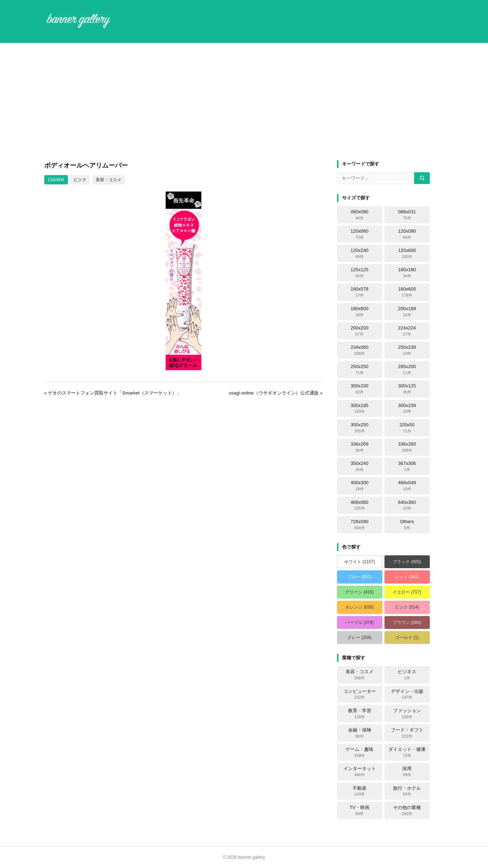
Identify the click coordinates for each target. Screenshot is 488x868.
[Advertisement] (244, 101)
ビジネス (407, 675)
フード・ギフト (407, 733)
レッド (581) (407, 577)
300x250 (359, 428)
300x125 (407, 389)
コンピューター (360, 694)
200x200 (359, 331)
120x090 (407, 234)
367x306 (407, 466)
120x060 (359, 234)
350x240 (359, 466)
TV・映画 (359, 810)
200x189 (407, 312)
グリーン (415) (359, 592)
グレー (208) (359, 638)
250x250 (359, 369)
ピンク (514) (407, 607)
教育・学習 (360, 714)
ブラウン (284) (407, 623)
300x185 (359, 408)
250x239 (407, 350)
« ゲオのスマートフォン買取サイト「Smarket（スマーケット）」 (113, 393)
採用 (407, 772)
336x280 (407, 447)
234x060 (359, 350)
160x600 (407, 292)
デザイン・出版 (407, 694)
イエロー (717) (407, 592)
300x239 (407, 408)
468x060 (359, 505)
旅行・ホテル (407, 791)
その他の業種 (407, 810)
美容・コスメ (109, 180)
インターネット (360, 772)
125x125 (359, 273)
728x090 (359, 525)
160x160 (407, 273)
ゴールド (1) (407, 638)
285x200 (407, 369)
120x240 (359, 253)
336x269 (359, 447)
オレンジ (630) (359, 607)
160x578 (359, 292)
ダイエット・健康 (407, 752)
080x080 (359, 215)
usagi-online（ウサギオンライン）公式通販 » (276, 393)
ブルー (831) (359, 577)
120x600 (56, 180)
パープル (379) (359, 623)
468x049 (407, 486)
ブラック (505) (407, 562)
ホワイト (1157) (359, 562)
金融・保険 (360, 733)
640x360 (407, 505)
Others (407, 525)
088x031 (407, 215)
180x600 (359, 312)
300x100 (359, 389)
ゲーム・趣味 (359, 752)
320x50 (407, 428)
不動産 (360, 791)
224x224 (407, 331)
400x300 (359, 486)
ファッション (407, 714)
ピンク (80, 180)
